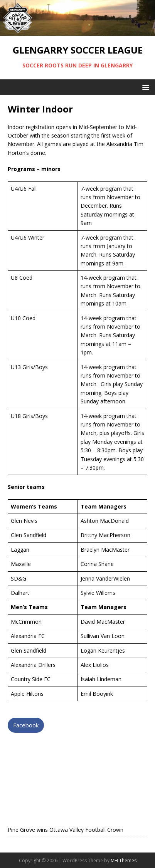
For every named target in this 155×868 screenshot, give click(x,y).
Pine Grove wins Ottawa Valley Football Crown (66, 830)
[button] (144, 87)
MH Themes (124, 860)
